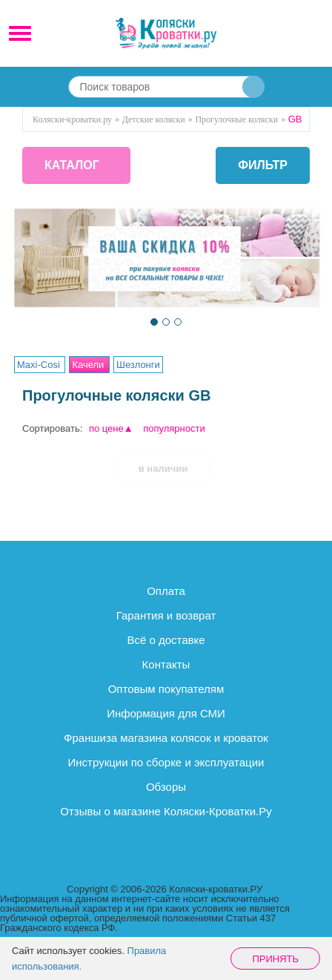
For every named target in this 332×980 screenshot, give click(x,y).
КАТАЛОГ (72, 165)
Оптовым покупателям (166, 689)
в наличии (163, 468)
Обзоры (166, 787)
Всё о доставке (166, 640)
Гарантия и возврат (166, 615)
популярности (174, 428)
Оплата (166, 591)
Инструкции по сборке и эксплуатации (166, 762)
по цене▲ (111, 428)
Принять (275, 959)
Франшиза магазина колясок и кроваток (166, 738)
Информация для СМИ (166, 713)
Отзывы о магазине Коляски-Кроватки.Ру (166, 811)
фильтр (263, 165)
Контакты (166, 664)
